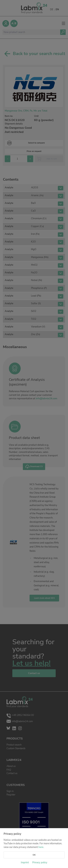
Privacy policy (40, 863)
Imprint (25, 863)
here (41, 847)
